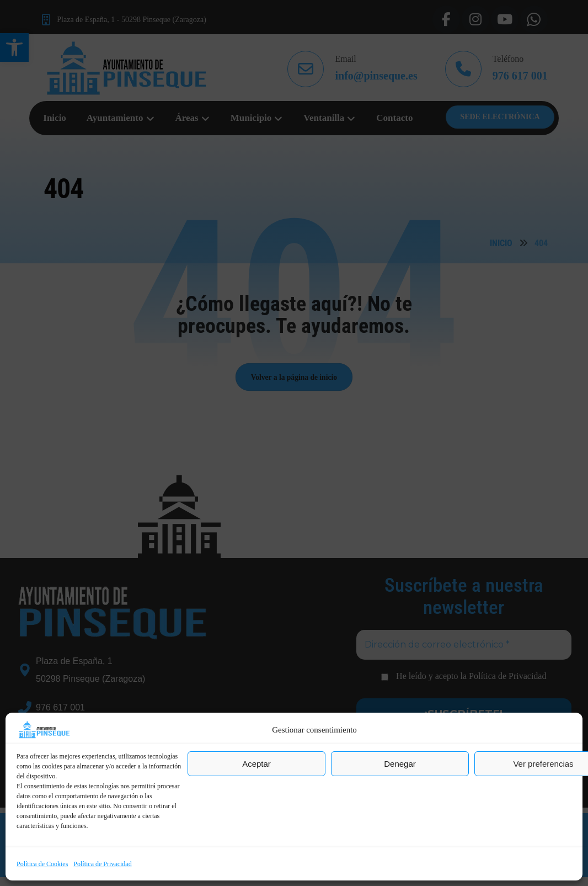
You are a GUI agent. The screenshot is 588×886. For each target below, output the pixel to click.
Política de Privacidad (102, 864)
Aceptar (256, 764)
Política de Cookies (42, 864)
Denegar (400, 764)
